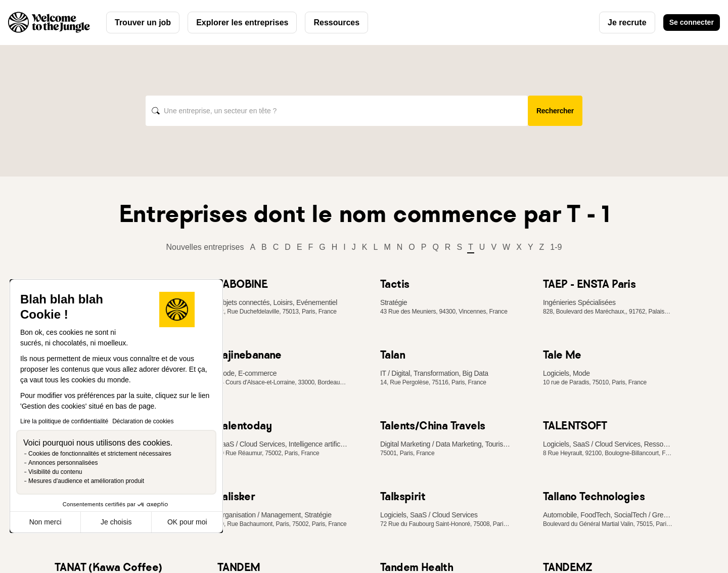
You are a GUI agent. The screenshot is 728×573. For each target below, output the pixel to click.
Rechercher (555, 111)
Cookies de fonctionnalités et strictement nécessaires (100, 454)
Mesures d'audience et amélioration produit (86, 481)
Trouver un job (143, 23)
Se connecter (687, 23)
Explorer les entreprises (242, 23)
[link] (283, 284)
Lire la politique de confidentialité (64, 421)
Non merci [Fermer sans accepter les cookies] (45, 522)
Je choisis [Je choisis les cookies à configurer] (116, 522)
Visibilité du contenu (55, 472)
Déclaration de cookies (143, 421)
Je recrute (617, 23)
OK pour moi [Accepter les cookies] (187, 522)
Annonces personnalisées (63, 463)
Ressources (336, 23)
